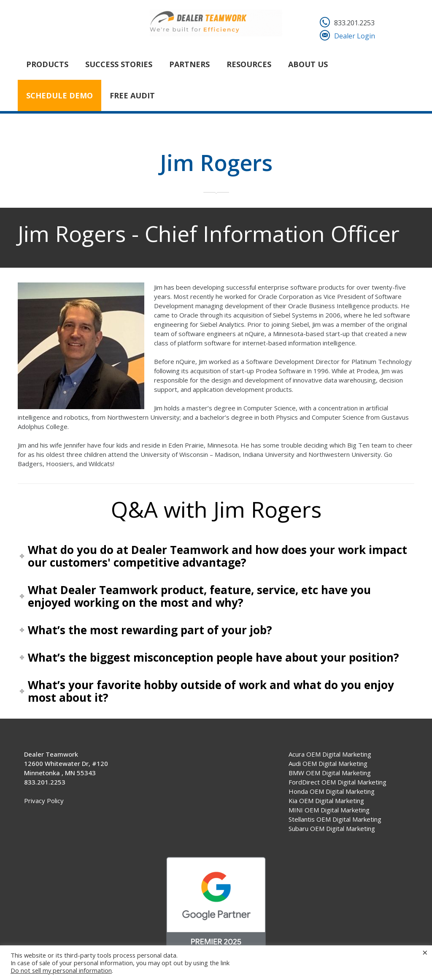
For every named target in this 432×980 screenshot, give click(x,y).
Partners (189, 64)
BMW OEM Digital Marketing (330, 773)
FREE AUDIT (132, 95)
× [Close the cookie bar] (425, 952)
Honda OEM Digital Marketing (332, 791)
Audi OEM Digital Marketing (328, 763)
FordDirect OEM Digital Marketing (337, 782)
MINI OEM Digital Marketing (329, 810)
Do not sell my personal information (61, 970)
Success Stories (119, 64)
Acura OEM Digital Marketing (330, 754)
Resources (249, 64)
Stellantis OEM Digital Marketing (335, 819)
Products (47, 64)
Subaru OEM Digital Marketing (332, 828)
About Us (308, 64)
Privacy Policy (44, 801)
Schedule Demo (59, 95)
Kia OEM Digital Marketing (326, 801)
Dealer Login (355, 36)
